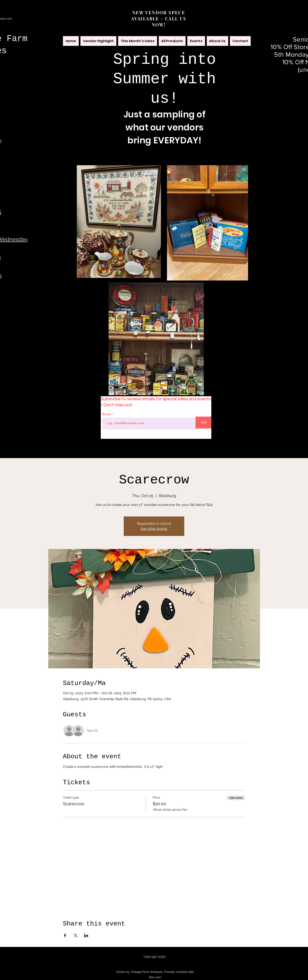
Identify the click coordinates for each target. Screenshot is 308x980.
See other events (154, 529)
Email (107, 414)
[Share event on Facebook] (65, 935)
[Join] (203, 423)
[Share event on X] (76, 935)
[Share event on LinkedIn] (86, 935)
